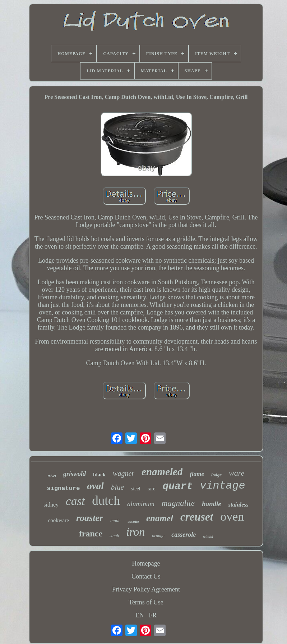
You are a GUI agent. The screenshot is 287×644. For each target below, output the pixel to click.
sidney (51, 505)
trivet (52, 476)
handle (212, 504)
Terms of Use (146, 602)
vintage (222, 486)
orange (158, 536)
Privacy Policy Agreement (146, 589)
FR (153, 615)
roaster (90, 518)
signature (64, 488)
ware (237, 473)
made (115, 520)
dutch (106, 501)
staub (114, 536)
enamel (160, 518)
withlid (208, 537)
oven (232, 516)
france (91, 534)
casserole (184, 535)
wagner (124, 473)
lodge (216, 475)
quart (177, 486)
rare (152, 489)
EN (140, 615)
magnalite (178, 503)
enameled (162, 472)
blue (117, 487)
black (99, 475)
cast (75, 501)
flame (197, 474)
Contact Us (146, 576)
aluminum (141, 504)
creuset (197, 517)
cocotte (133, 521)
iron (135, 532)
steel (136, 489)
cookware (59, 520)
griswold (75, 474)
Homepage (146, 563)
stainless (239, 505)
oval (95, 486)
